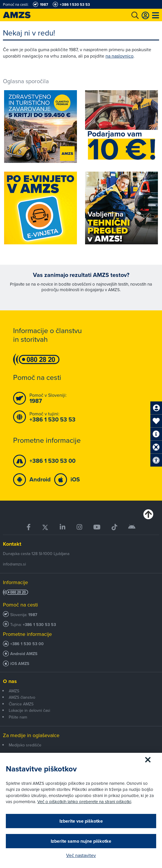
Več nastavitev (81, 855)
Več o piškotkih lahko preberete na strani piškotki (84, 802)
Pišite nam (18, 717)
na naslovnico (119, 56)
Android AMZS (24, 654)
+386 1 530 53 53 (39, 625)
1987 (33, 615)
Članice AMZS (21, 704)
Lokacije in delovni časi (29, 710)
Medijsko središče (25, 745)
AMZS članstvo (22, 697)
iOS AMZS (20, 664)
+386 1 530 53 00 (27, 644)
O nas (10, 681)
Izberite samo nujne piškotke (81, 841)
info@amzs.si (14, 564)
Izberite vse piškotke (81, 821)
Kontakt (12, 544)
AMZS (14, 691)
